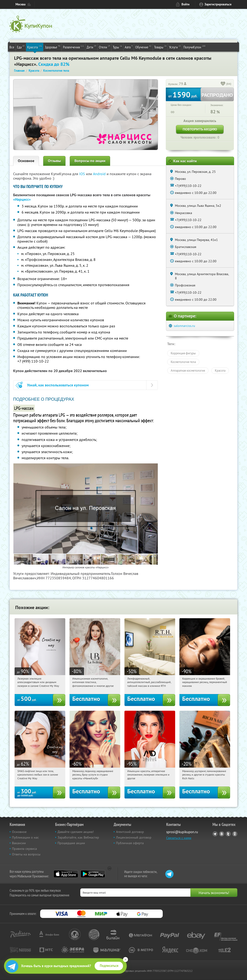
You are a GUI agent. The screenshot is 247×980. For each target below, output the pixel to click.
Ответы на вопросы (26, 854)
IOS (83, 174)
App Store (66, 874)
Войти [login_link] (185, 4)
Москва (20, 4)
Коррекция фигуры (183, 353)
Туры (117, 47)
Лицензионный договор (134, 837)
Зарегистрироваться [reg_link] (218, 4)
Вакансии (19, 843)
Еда (21, 47)
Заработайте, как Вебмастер (78, 837)
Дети (91, 47)
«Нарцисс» (22, 199)
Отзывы (54, 161)
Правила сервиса (24, 849)
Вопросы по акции (90, 161)
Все (12, 47)
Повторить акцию (200, 129)
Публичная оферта (130, 843)
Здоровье (52, 47)
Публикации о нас (25, 837)
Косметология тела (183, 362)
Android (100, 174)
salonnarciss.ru (184, 326)
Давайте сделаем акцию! (76, 832)
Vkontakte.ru (222, 834)
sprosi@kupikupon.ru (182, 832)
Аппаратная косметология (188, 370)
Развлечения (73, 47)
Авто (129, 47)
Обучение (143, 47)
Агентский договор (130, 832)
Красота (35, 47)
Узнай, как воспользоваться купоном (58, 385)
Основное (26, 161)
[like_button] (223, 84)
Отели (104, 47)
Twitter (228, 834)
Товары (160, 47)
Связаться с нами (179, 838)
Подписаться (109, 966)
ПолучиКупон (194, 47)
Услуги (175, 47)
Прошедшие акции (71, 843)
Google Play (93, 874)
